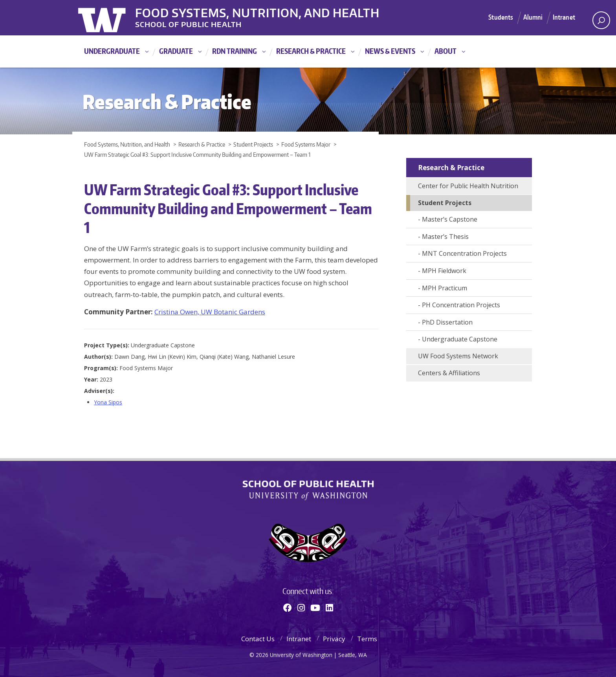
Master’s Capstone (450, 219)
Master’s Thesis (445, 237)
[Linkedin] (329, 607)
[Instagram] (301, 607)
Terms (367, 639)
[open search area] (601, 20)
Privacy (334, 639)
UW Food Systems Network (458, 356)
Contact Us (258, 639)
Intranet (564, 17)
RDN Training (235, 51)
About (445, 51)
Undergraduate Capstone (460, 339)
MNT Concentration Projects (464, 253)
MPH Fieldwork (444, 271)
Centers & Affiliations (449, 373)
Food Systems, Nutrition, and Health (264, 11)
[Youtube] (315, 607)
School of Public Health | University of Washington (308, 490)
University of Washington (110, 18)
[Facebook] (288, 607)
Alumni (533, 17)
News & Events (390, 51)
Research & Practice (311, 51)
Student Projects (445, 203)
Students (501, 17)
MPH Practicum (445, 288)
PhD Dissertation (447, 322)
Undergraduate (112, 51)
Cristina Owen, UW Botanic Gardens (210, 312)
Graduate (176, 51)
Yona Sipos (108, 402)
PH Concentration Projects (461, 305)
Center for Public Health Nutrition (468, 186)
